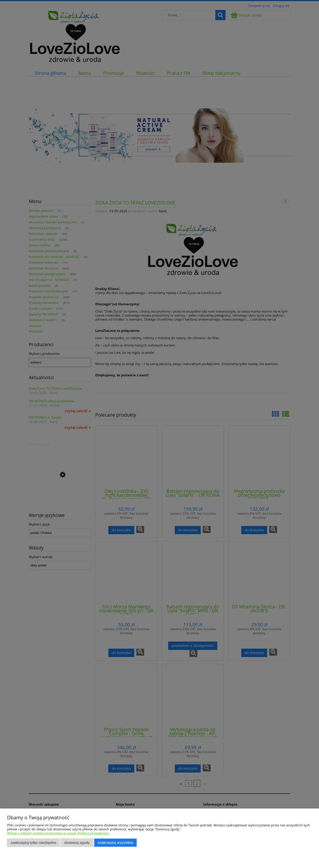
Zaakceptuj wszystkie (116, 843)
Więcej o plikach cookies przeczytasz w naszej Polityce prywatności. (58, 833)
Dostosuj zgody (77, 843)
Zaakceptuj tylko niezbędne (34, 843)
